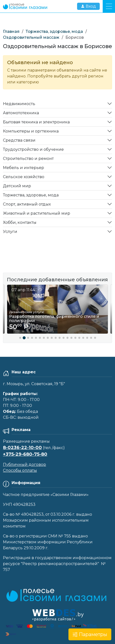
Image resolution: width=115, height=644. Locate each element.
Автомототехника (21, 113)
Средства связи (19, 140)
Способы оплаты (20, 470)
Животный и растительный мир (37, 213)
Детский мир (17, 186)
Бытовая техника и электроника (36, 122)
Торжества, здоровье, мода (54, 31)
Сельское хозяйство (24, 177)
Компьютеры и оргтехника (31, 131)
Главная (11, 31)
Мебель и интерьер (24, 168)
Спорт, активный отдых (27, 204)
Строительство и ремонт (28, 159)
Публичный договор (25, 464)
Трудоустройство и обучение (33, 149)
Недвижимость (19, 104)
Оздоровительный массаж (31, 37)
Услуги (10, 232)
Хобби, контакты (20, 222)
